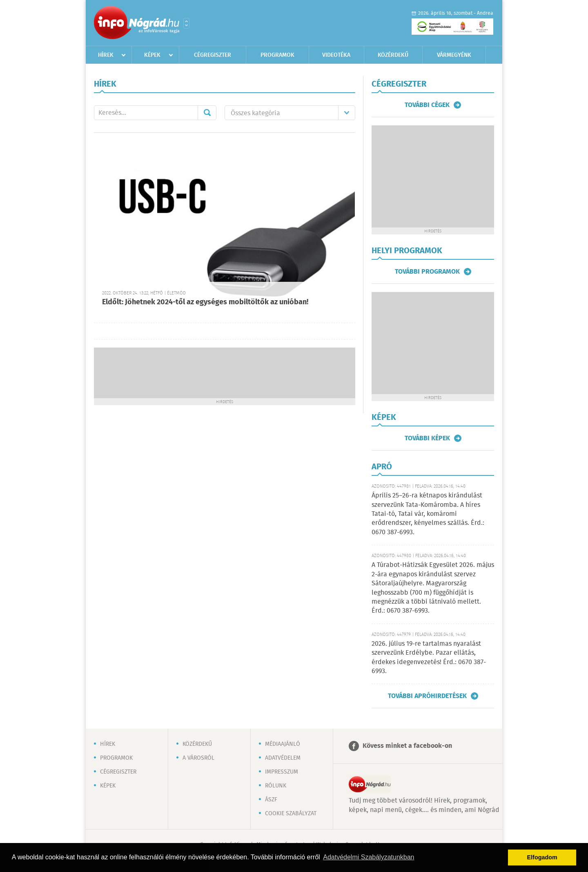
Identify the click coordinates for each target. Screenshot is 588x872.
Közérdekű (393, 55)
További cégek (427, 105)
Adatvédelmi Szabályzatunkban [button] (369, 857)
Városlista (186, 23)
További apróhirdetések (427, 696)
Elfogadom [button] (542, 857)
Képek (152, 55)
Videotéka (336, 55)
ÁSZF (271, 800)
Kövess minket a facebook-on (407, 746)
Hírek (106, 55)
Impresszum (282, 772)
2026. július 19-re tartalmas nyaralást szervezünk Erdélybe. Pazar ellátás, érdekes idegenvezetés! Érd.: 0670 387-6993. (429, 658)
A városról (198, 758)
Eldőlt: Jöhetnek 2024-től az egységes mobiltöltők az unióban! (205, 302)
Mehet (207, 113)
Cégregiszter (213, 55)
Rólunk (276, 786)
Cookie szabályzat (291, 814)
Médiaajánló (283, 744)
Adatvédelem (283, 758)
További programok (427, 272)
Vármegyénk (454, 55)
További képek (427, 438)
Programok (277, 55)
